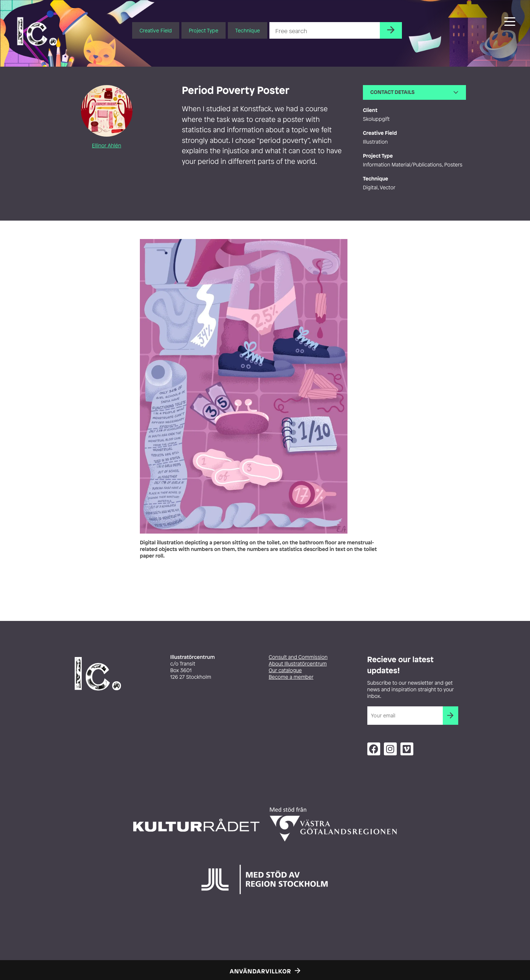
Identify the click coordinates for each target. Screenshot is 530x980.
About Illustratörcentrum (298, 664)
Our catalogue (285, 670)
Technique (248, 30)
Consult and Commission (298, 657)
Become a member (291, 677)
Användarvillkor (260, 971)
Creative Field (156, 30)
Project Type (204, 30)
